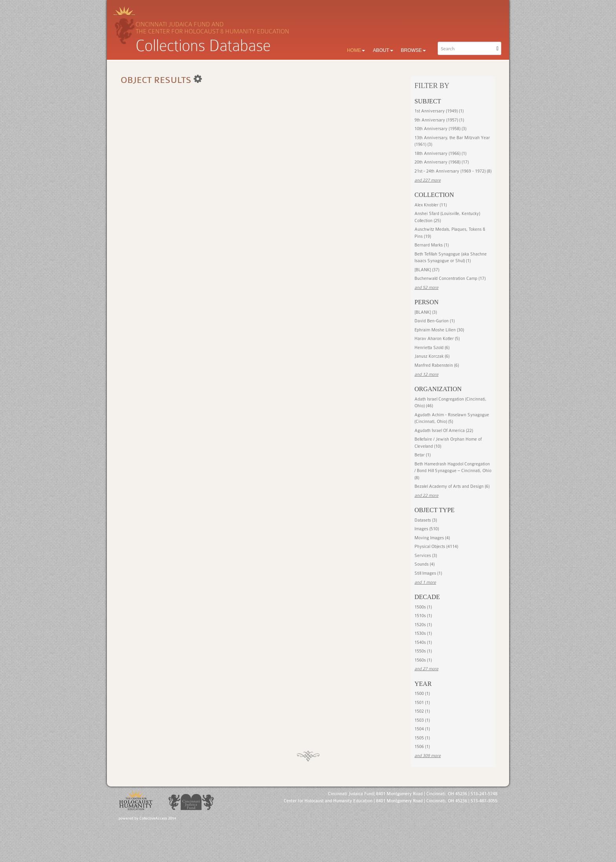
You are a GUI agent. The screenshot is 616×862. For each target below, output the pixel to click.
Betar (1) (423, 455)
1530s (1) (423, 633)
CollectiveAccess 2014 (158, 818)
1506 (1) (422, 747)
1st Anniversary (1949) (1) (439, 111)
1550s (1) (423, 651)
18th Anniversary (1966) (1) (440, 153)
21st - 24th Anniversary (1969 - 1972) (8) (453, 171)
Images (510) (427, 529)
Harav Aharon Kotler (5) (437, 339)
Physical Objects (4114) (436, 547)
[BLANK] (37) (427, 270)
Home (356, 50)
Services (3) (426, 556)
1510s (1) (423, 616)
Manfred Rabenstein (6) (437, 365)
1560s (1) (423, 660)
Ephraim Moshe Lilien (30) (439, 330)
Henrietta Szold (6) (432, 348)
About (383, 50)
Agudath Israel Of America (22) (444, 431)
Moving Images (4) (432, 538)
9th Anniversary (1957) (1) (439, 120)
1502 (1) (422, 711)
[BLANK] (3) (426, 312)
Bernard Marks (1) (432, 245)
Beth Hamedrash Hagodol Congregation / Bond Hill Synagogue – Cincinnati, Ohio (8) (453, 471)
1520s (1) (423, 625)
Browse (413, 50)
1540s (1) (423, 642)
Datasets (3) (426, 520)
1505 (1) (422, 738)
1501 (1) (422, 703)
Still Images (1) (428, 573)
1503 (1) (422, 720)
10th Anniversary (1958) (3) (440, 129)
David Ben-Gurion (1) (434, 321)
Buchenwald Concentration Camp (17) (450, 278)
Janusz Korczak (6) (432, 356)
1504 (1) (422, 729)
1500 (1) (422, 694)
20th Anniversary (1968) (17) (442, 162)
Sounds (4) (424, 564)
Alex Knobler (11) (431, 205)
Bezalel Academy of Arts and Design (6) (452, 486)
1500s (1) (423, 607)
